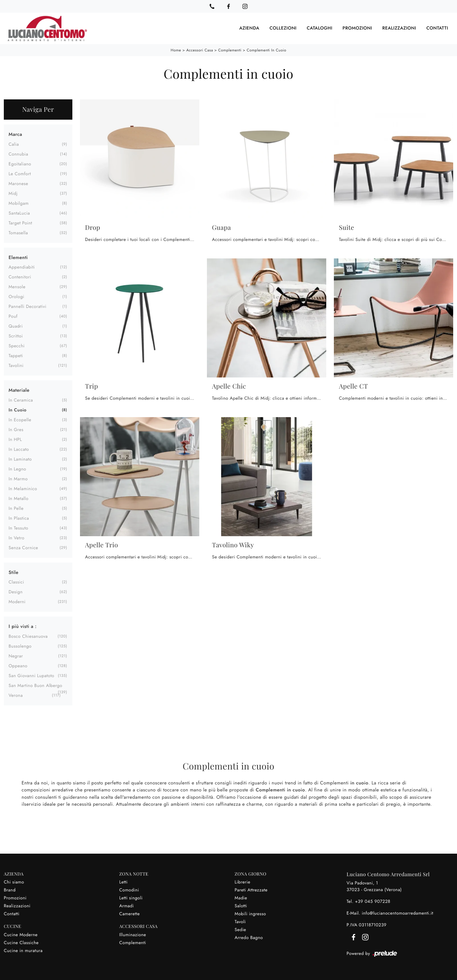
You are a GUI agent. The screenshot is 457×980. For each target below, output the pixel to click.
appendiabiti (22, 267)
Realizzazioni (399, 28)
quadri (16, 326)
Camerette (130, 914)
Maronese (18, 183)
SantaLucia (19, 213)
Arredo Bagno (249, 937)
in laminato (20, 459)
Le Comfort (20, 174)
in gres (16, 430)
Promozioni (357, 28)
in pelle (16, 508)
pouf (13, 317)
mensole (17, 287)
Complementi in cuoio (266, 50)
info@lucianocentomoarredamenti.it (397, 913)
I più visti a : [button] (23, 626)
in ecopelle (20, 420)
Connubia (18, 154)
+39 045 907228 (373, 901)
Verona (16, 695)
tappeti (16, 356)
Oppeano (18, 666)
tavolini (16, 366)
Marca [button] (15, 134)
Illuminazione (133, 935)
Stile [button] (13, 572)
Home (176, 50)
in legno (17, 469)
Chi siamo (14, 882)
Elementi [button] (18, 257)
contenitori (20, 277)
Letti (123, 882)
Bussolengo (20, 646)
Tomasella (18, 233)
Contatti (437, 28)
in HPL (15, 439)
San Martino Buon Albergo (35, 685)
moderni (17, 602)
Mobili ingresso (250, 914)
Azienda (249, 28)
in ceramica (21, 400)
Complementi (230, 50)
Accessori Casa (200, 50)
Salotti (241, 906)
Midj (13, 193)
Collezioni (283, 28)
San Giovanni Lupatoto (31, 676)
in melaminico (23, 489)
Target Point (20, 223)
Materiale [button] (19, 390)
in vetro (17, 538)
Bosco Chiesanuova (28, 636)
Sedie (240, 930)
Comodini (129, 890)
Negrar (16, 656)
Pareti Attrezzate (251, 890)
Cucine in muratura (23, 950)
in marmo (18, 479)
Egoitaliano (20, 164)
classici (16, 582)
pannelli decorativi (27, 307)
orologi (16, 297)
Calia (14, 144)
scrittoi (16, 336)
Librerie (242, 882)
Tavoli (240, 922)
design (16, 592)
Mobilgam (19, 203)
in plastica (19, 518)
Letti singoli (131, 898)
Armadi (127, 906)
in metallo (19, 498)
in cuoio (18, 410)
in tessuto (18, 528)
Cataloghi (319, 28)
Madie (241, 898)
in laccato (19, 449)
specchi (17, 346)
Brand (10, 890)
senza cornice (23, 548)
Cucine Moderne (21, 935)
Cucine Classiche (21, 943)
